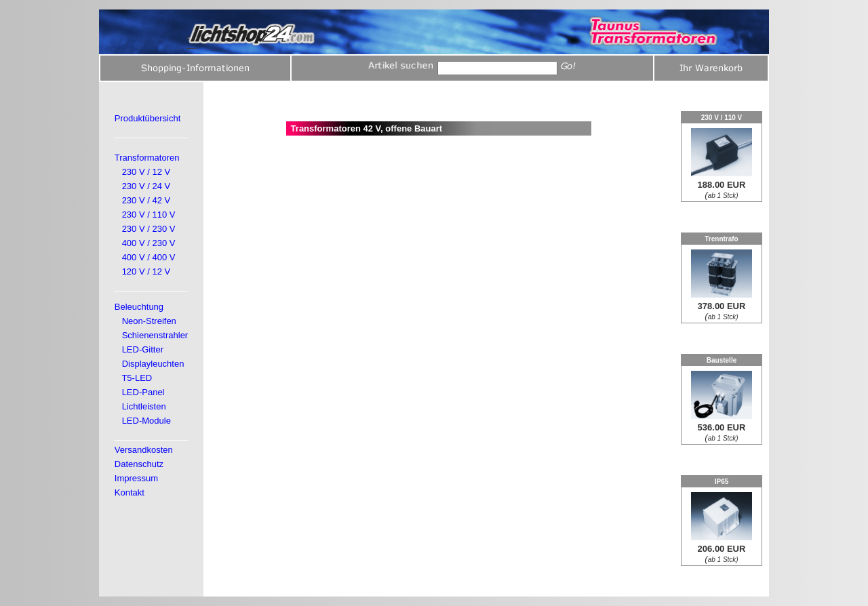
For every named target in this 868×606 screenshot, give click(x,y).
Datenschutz (139, 464)
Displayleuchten (153, 364)
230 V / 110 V (149, 215)
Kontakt (130, 492)
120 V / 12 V (146, 271)
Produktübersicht (148, 118)
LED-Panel (143, 392)
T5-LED (137, 378)
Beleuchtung (139, 307)
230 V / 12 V (146, 172)
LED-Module (146, 421)
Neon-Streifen (149, 321)
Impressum (136, 478)
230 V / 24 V (146, 186)
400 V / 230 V (149, 243)
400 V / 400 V (149, 257)
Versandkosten (144, 450)
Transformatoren (147, 158)
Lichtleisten (144, 406)
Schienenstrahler (155, 335)
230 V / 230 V (149, 229)
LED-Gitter (143, 349)
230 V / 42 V (146, 200)
